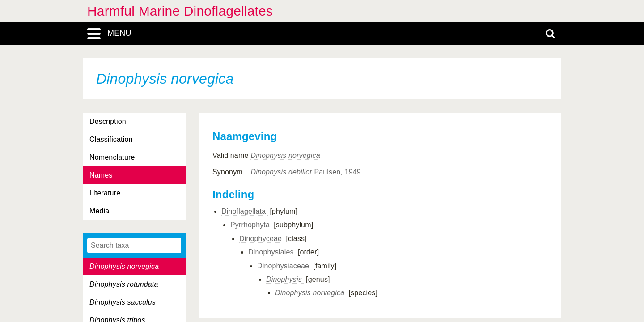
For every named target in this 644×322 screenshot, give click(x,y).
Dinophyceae (262, 239)
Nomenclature (112, 157)
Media (99, 211)
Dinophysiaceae (284, 266)
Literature (105, 193)
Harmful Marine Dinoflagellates (180, 11)
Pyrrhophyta (251, 225)
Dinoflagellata (245, 211)
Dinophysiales (272, 252)
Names (101, 175)
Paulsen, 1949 (305, 172)
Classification (111, 139)
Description (108, 121)
